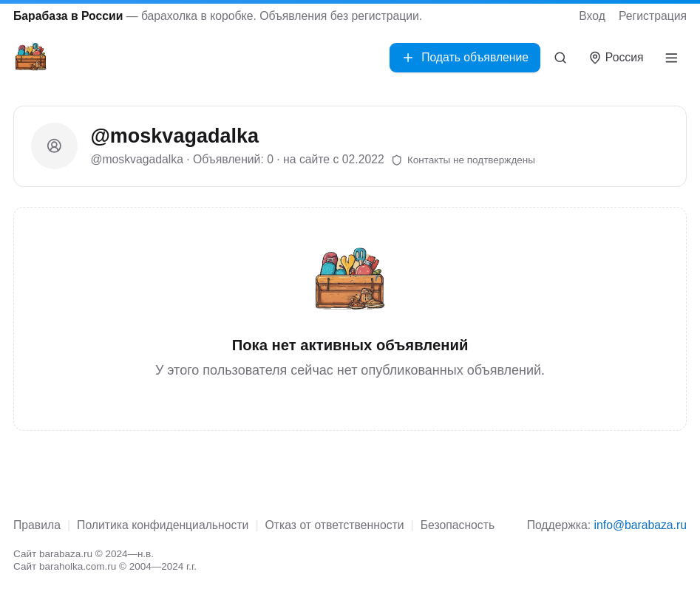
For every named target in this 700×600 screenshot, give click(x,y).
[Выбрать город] (616, 58)
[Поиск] (561, 58)
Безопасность (458, 525)
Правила (37, 525)
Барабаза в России (68, 16)
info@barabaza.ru (640, 525)
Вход (592, 16)
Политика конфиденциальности (163, 525)
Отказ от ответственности (335, 525)
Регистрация (653, 16)
